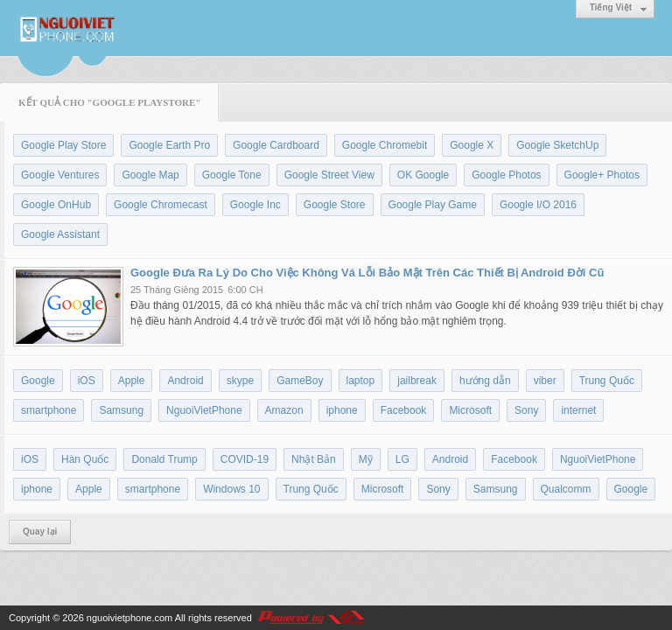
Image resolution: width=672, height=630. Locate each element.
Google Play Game (433, 205)
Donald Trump (164, 459)
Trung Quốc (607, 381)
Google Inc (255, 205)
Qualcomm (566, 489)
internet (578, 410)
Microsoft (470, 410)
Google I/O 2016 (538, 205)
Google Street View (329, 175)
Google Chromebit (385, 145)
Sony (526, 410)
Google (38, 381)
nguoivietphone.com (129, 618)
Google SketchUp (557, 145)
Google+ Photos (602, 175)
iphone (342, 410)
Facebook (404, 410)
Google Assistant (60, 234)
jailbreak (417, 381)
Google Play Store (63, 145)
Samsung (121, 410)
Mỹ (366, 459)
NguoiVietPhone (204, 410)
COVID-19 (245, 459)
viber (545, 381)
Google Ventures (60, 175)
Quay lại (40, 532)
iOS (87, 381)
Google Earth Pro (169, 145)
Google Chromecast (161, 205)
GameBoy (300, 381)
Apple (132, 381)
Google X (472, 145)
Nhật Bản (314, 459)
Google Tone (232, 175)
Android (185, 381)
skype (240, 381)
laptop (361, 381)
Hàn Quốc (85, 459)
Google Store (335, 205)
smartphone (49, 410)
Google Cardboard (276, 145)
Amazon (284, 410)
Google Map (150, 175)
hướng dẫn (485, 381)
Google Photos (506, 175)
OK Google (423, 175)
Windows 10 (231, 489)
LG (402, 459)
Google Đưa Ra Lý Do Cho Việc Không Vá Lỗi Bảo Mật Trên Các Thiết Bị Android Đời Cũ (367, 273)
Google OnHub (56, 205)
